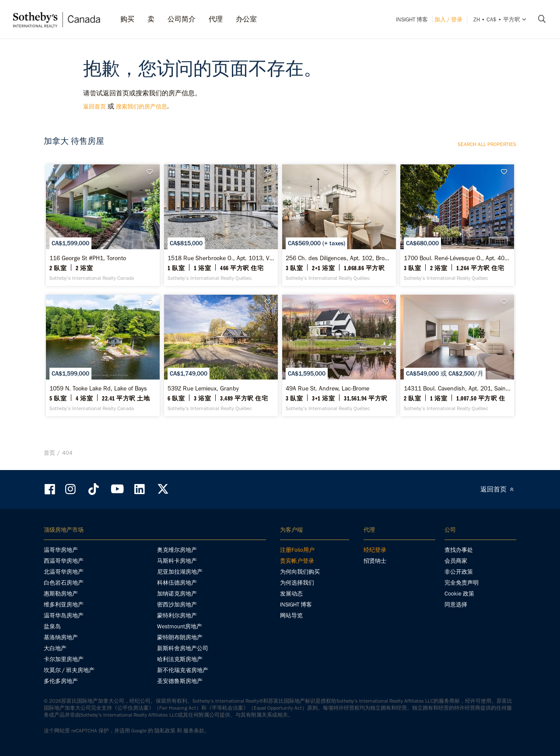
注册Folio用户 (297, 550)
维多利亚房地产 (64, 604)
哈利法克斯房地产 (180, 659)
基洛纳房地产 (61, 637)
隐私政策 (165, 731)
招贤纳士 (375, 561)
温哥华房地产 (61, 550)
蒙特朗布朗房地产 (180, 637)
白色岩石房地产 (64, 583)
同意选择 (456, 604)
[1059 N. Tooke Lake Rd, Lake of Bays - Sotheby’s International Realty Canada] (103, 355)
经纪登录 (375, 550)
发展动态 (291, 594)
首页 (49, 453)
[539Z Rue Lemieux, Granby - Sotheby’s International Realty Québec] (221, 355)
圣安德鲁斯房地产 (180, 681)
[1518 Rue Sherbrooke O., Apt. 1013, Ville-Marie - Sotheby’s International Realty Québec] (221, 225)
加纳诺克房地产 (177, 594)
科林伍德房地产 (177, 583)
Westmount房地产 (180, 626)
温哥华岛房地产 (64, 615)
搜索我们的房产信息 (142, 106)
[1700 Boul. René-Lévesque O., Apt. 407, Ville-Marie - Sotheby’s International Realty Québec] (457, 225)
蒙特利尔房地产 (177, 615)
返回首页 (94, 106)
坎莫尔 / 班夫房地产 (69, 670)
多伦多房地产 (61, 681)
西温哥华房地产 (64, 561)
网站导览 (291, 615)
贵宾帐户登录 (297, 561)
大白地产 (55, 648)
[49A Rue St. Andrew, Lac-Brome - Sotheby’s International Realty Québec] (339, 355)
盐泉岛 (52, 626)
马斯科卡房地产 (177, 561)
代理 (216, 19)
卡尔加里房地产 (64, 659)
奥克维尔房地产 (177, 550)
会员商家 (456, 561)
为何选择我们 (297, 583)
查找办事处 (459, 550)
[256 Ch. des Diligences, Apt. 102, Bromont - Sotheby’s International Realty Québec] (339, 225)
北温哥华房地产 (64, 572)
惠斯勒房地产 (61, 594)
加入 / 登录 (448, 19)
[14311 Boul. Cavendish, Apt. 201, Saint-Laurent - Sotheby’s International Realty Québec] (457, 355)
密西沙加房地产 (177, 604)
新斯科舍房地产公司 (183, 648)
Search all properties (487, 144)
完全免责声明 (462, 583)
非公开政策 (459, 572)
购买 (127, 19)
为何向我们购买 (300, 572)
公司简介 (182, 19)
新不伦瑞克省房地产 (183, 670)
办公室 (246, 19)
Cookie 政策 (459, 594)
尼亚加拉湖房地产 (180, 572)
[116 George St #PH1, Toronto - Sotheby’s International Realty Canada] (103, 225)
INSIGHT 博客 (412, 19)
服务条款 (194, 731)
